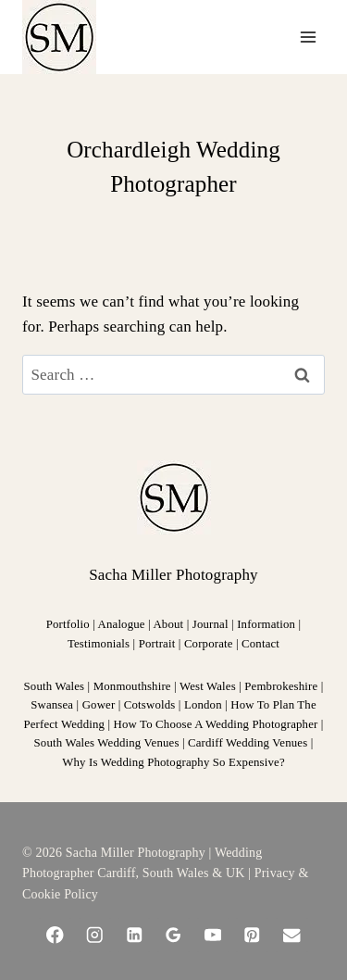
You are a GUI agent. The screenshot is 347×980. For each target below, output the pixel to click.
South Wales (55, 686)
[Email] (292, 935)
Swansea (52, 705)
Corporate (209, 644)
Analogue (122, 624)
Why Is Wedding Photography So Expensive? (173, 762)
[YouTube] (213, 935)
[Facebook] (55, 935)
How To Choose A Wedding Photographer (216, 724)
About (168, 624)
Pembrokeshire (281, 686)
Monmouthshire (132, 686)
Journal (211, 624)
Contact (260, 644)
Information (266, 624)
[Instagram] (95, 935)
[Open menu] (308, 37)
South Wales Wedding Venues (107, 743)
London (203, 705)
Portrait (157, 644)
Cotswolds (150, 705)
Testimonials (99, 644)
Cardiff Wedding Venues (248, 743)
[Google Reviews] (173, 935)
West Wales (208, 686)
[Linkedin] (134, 935)
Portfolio (69, 624)
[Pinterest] (252, 935)
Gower (99, 705)
